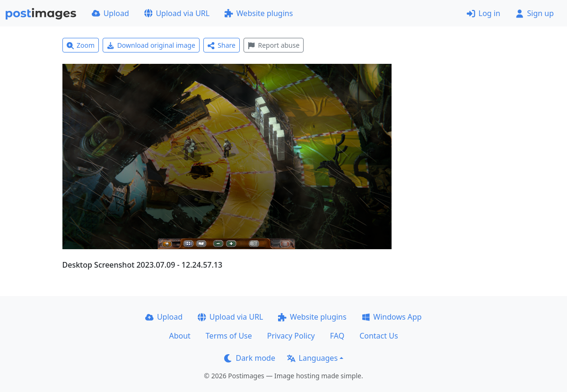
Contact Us (379, 336)
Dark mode (250, 358)
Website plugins (259, 13)
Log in (484, 13)
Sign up (535, 13)
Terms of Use (229, 336)
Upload (110, 13)
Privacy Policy (291, 336)
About (179, 336)
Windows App (392, 317)
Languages (312, 358)
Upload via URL (177, 13)
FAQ (337, 336)
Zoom (81, 45)
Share (222, 45)
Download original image (151, 45)
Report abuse (274, 45)
